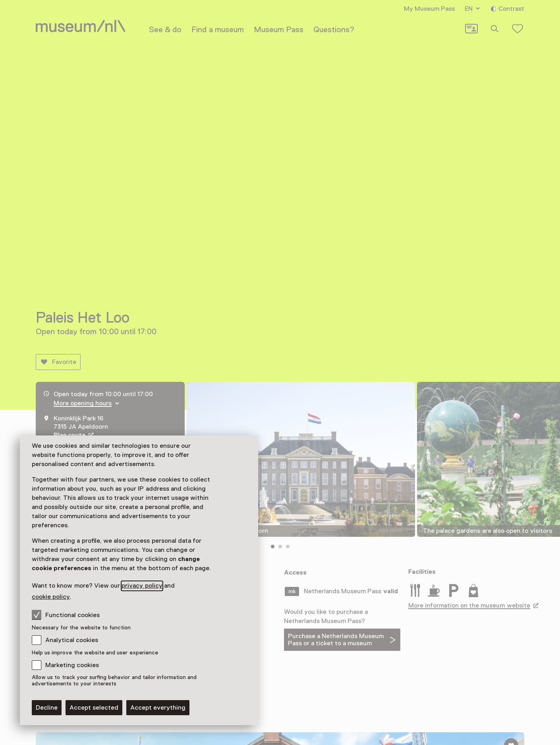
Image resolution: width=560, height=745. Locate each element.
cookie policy (51, 597)
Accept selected (94, 708)
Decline (47, 708)
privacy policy (142, 586)
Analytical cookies (72, 640)
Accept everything (158, 708)
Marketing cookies (72, 665)
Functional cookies (66, 615)
